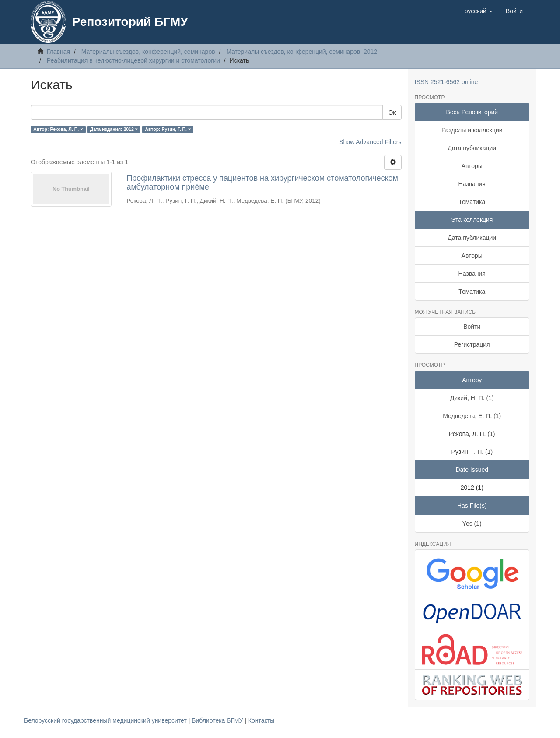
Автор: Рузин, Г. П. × (168, 129)
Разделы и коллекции (472, 130)
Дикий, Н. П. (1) (472, 398)
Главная (58, 52)
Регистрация (472, 344)
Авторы (472, 166)
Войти (472, 327)
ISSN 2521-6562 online (446, 82)
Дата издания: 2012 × (114, 129)
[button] (479, 11)
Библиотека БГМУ (218, 720)
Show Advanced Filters (370, 142)
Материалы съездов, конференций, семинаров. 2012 (302, 52)
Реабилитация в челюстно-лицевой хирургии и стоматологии (133, 60)
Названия (472, 184)
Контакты (261, 720)
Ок (392, 112)
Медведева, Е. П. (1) (472, 416)
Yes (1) (472, 524)
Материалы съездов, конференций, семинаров (148, 52)
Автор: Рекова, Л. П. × (58, 129)
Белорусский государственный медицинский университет (106, 720)
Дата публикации (472, 148)
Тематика (472, 202)
